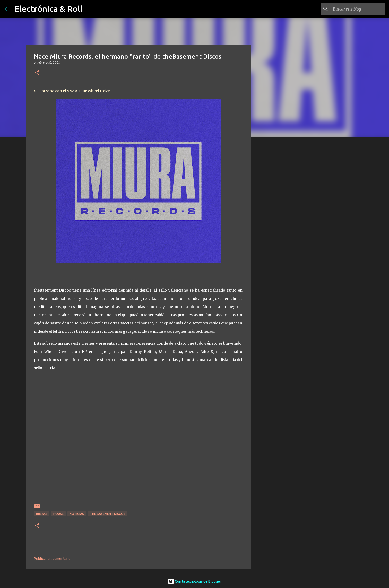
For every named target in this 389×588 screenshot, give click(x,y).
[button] (37, 73)
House (58, 514)
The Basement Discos (108, 514)
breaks (42, 514)
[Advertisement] (277, 222)
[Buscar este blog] (358, 9)
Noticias (77, 514)
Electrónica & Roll (48, 9)
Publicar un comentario (52, 559)
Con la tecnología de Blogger (194, 581)
